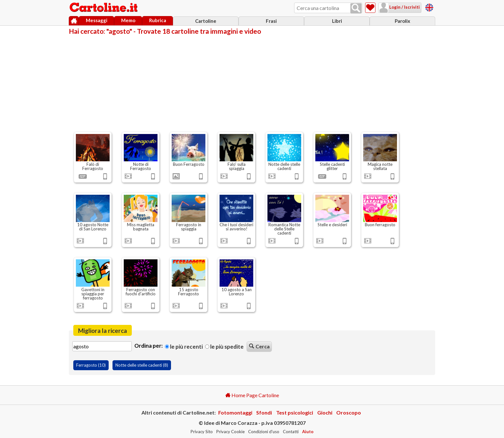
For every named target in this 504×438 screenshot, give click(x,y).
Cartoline (206, 21)
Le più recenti (184, 347)
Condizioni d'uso (264, 432)
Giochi (325, 412)
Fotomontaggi (235, 412)
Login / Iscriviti (404, 7)
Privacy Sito (202, 432)
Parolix (402, 21)
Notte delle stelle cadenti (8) (142, 365)
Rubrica (158, 20)
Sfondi (264, 412)
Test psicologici (295, 412)
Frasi (271, 21)
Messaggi (97, 20)
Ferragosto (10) (91, 365)
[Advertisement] (252, 83)
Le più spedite (224, 347)
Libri (337, 21)
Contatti (291, 432)
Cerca (259, 346)
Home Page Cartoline (252, 395)
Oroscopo (349, 412)
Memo (128, 20)
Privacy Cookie (230, 432)
